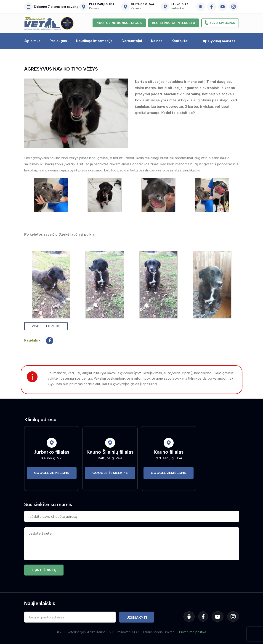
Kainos (157, 41)
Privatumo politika (193, 632)
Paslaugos (58, 41)
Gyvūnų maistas (222, 41)
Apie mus (32, 41)
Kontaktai (180, 41)
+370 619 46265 (222, 23)
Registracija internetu (174, 23)
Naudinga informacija (94, 41)
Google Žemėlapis (52, 473)
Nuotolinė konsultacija (119, 23)
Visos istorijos (46, 326)
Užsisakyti (137, 618)
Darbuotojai (132, 41)
